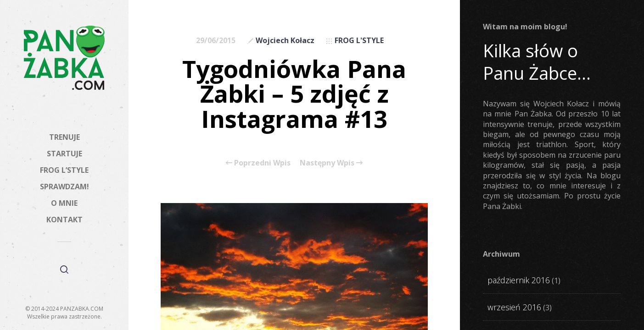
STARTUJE (64, 154)
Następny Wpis (331, 163)
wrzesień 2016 (514, 307)
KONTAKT (64, 220)
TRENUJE (64, 137)
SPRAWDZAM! (64, 187)
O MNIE (64, 203)
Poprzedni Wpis (258, 163)
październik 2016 (519, 280)
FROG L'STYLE (359, 40)
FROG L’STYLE (64, 170)
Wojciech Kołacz (285, 40)
